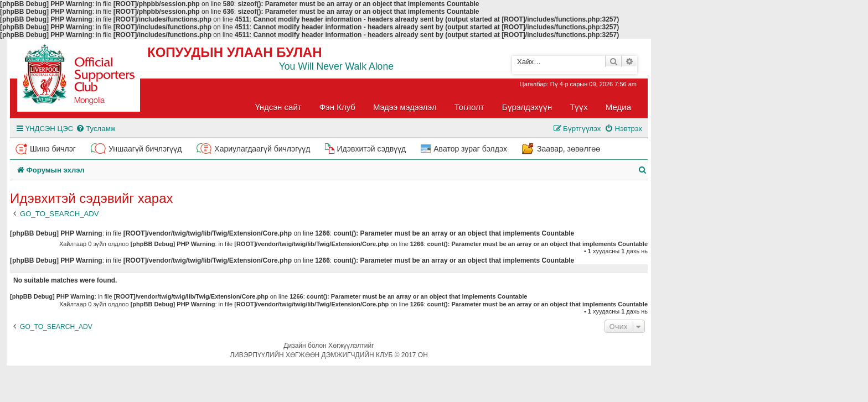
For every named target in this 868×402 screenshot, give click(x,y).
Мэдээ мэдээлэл (405, 107)
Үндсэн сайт (278, 107)
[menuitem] (95, 129)
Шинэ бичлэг (53, 149)
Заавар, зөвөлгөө (569, 149)
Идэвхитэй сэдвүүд (371, 149)
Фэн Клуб (337, 107)
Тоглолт (469, 107)
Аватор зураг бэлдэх (470, 149)
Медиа (618, 107)
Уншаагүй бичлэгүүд (145, 149)
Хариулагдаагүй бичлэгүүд (262, 149)
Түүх (579, 107)
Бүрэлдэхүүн (527, 107)
